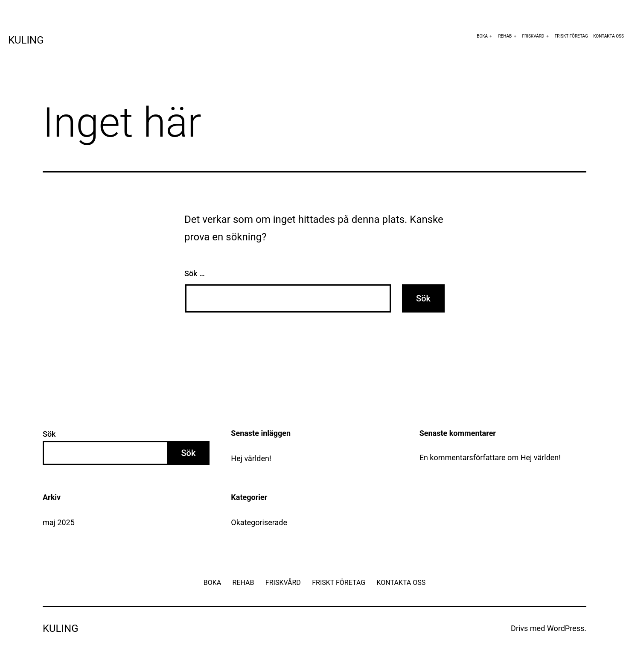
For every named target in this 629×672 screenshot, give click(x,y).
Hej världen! (251, 458)
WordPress (566, 628)
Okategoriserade (259, 522)
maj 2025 (59, 522)
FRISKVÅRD (533, 36)
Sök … (195, 273)
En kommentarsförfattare (463, 457)
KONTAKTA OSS (609, 36)
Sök (49, 434)
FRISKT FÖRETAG (571, 36)
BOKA (482, 36)
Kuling (26, 40)
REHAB (505, 36)
